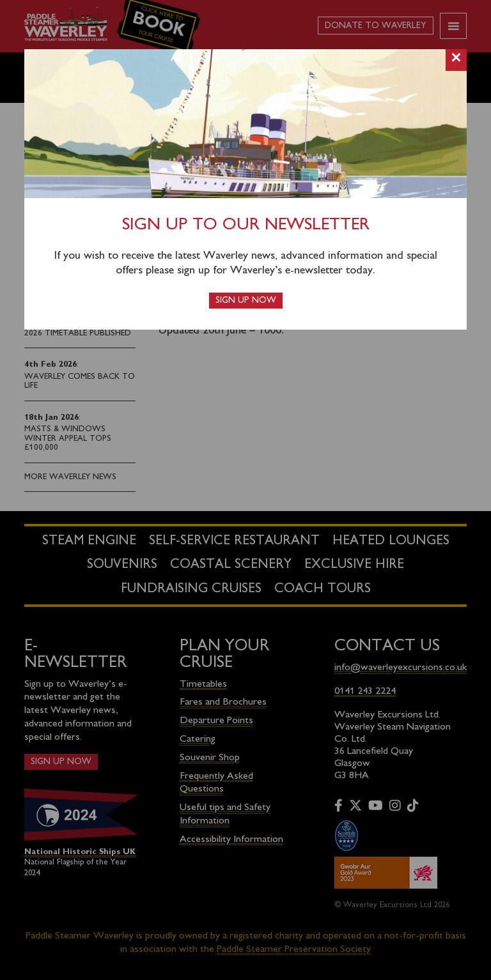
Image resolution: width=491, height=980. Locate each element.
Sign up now (246, 301)
